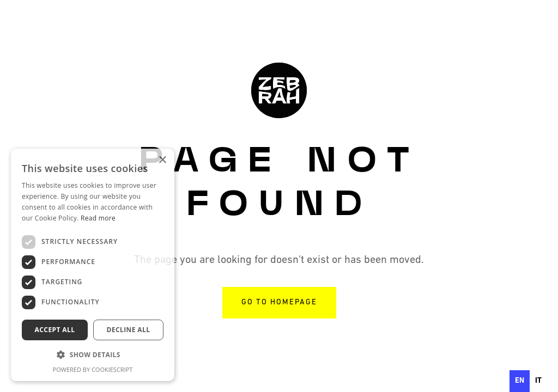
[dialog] (93, 265)
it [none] (538, 381)
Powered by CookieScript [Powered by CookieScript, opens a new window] (93, 369)
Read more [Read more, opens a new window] (98, 218)
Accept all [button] (55, 330)
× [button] (162, 160)
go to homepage (279, 302)
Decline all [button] (129, 330)
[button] (93, 355)
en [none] (520, 381)
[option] (538, 381)
